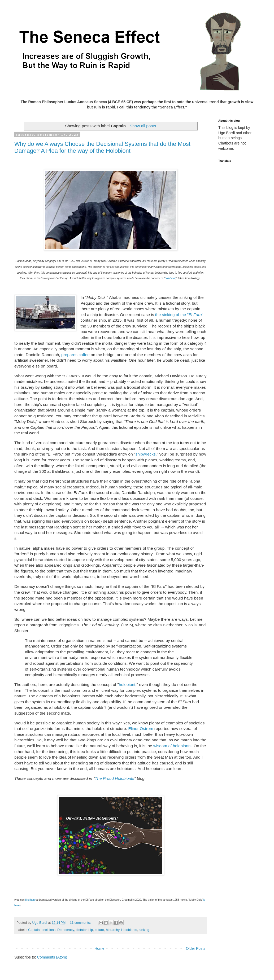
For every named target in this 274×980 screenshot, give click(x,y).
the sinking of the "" (179, 315)
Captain (34, 930)
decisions (49, 930)
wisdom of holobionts (172, 746)
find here (30, 900)
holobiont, (128, 684)
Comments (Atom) (52, 957)
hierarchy (113, 930)
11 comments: (81, 923)
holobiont (170, 278)
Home (99, 948)
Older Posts (196, 948)
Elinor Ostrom (141, 729)
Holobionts (129, 930)
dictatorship (84, 930)
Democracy (66, 930)
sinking (144, 930)
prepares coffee (75, 355)
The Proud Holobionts (114, 778)
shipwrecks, (146, 454)
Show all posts (143, 126)
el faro (99, 930)
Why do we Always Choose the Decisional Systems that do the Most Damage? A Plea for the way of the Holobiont (102, 147)
